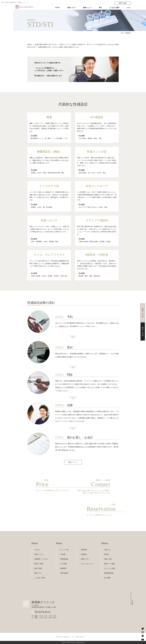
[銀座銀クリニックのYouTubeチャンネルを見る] (143, 640)
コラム (129, 8)
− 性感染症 (83, 554)
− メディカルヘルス (86, 564)
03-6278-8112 (43, 612)
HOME (57, 8)
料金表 (107, 554)
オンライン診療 (110, 568)
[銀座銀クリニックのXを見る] (143, 629)
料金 (100, 8)
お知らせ (107, 550)
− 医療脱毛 (63, 568)
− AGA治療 (63, 564)
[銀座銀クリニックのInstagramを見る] (143, 632)
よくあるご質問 (114, 8)
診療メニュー (87, 8)
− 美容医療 (83, 550)
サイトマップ (80, 637)
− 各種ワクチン (85, 559)
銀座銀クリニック (43, 602)
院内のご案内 (39, 564)
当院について (71, 8)
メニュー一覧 (64, 550)
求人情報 (107, 578)
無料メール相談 (110, 564)
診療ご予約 (108, 559)
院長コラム (38, 573)
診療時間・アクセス (41, 559)
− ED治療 (62, 554)
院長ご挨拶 (38, 568)
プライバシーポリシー (63, 637)
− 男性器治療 (64, 559)
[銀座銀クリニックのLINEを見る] (143, 636)
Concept (37, 550)
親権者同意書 (109, 573)
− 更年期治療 (64, 573)
